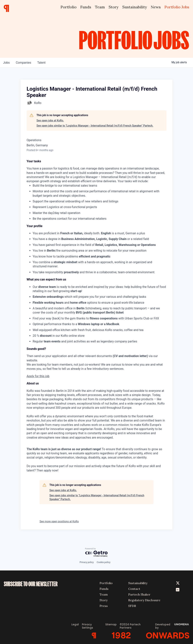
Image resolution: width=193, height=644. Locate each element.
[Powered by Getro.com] (96, 553)
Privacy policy (87, 562)
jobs (6, 63)
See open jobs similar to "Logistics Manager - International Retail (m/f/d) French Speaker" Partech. (95, 126)
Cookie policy (104, 562)
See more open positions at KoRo (59, 521)
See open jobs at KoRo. (50, 120)
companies (23, 63)
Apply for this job (38, 376)
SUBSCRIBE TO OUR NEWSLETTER (31, 584)
